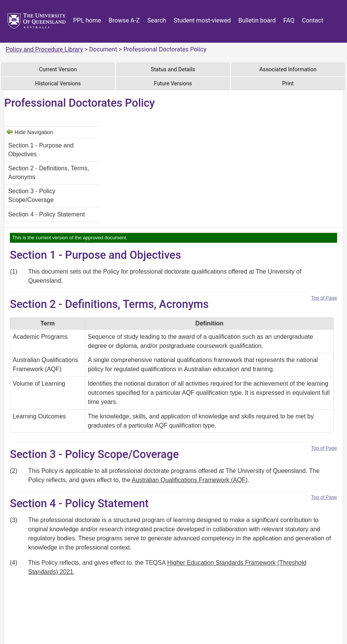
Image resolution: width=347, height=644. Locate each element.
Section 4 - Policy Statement (47, 214)
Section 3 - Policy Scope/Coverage (32, 195)
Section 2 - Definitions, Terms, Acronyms (49, 172)
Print (288, 84)
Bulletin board (257, 20)
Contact (313, 20)
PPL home (87, 20)
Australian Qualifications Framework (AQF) (190, 480)
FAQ (289, 20)
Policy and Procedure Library (44, 49)
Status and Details (173, 70)
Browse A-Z (124, 20)
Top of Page (324, 298)
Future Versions (173, 84)
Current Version (58, 70)
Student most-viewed (202, 20)
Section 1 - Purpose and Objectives (41, 150)
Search (157, 20)
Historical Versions (58, 84)
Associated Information (288, 70)
